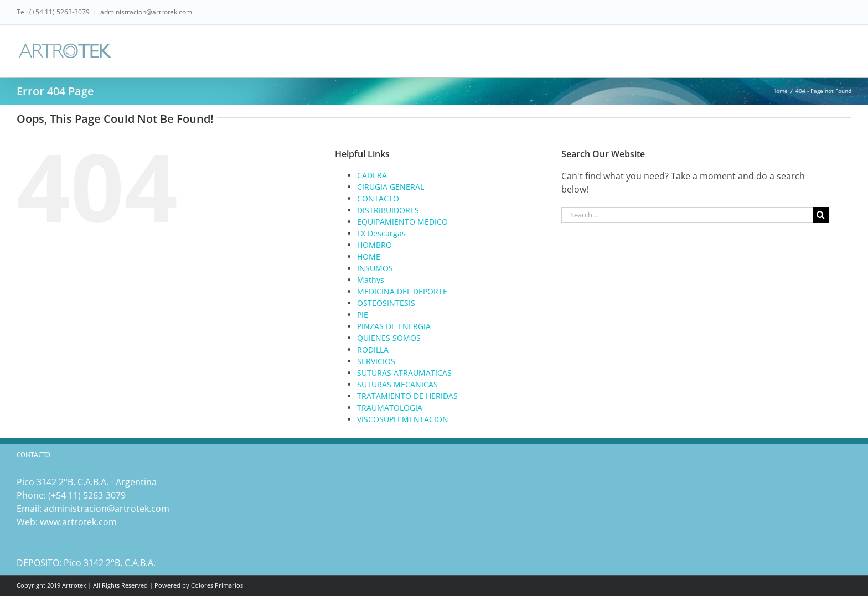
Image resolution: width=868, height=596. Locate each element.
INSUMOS (375, 268)
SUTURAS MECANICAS (397, 384)
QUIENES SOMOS (389, 338)
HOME (369, 256)
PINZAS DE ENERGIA (394, 326)
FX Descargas (381, 233)
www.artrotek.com (78, 522)
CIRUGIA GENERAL (391, 187)
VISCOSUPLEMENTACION (403, 419)
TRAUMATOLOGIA (390, 408)
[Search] (821, 215)
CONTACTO (378, 198)
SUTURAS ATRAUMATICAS (404, 373)
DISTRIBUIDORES (388, 210)
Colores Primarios (217, 585)
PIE (363, 315)
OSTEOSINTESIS (386, 303)
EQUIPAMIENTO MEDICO (402, 222)
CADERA (372, 175)
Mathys (371, 280)
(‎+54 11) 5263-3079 (87, 495)
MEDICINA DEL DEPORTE (402, 291)
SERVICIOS (376, 361)
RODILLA (373, 349)
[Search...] (687, 215)
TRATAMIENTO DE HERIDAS (407, 396)
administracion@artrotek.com (146, 12)
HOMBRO (374, 245)
